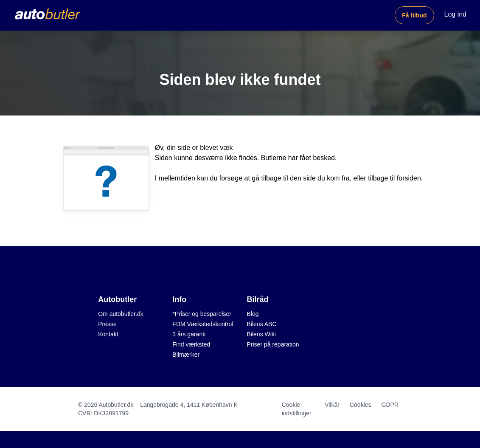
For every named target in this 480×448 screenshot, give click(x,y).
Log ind (456, 14)
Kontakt (108, 334)
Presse (107, 324)
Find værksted (191, 344)
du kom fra (334, 178)
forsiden (409, 178)
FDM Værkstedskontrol (203, 324)
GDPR (390, 405)
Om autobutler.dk (121, 314)
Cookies (361, 405)
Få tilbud (414, 15)
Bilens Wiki (261, 334)
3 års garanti (189, 334)
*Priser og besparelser (202, 314)
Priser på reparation (273, 344)
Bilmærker (186, 355)
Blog (253, 314)
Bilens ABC (262, 324)
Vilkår (332, 405)
